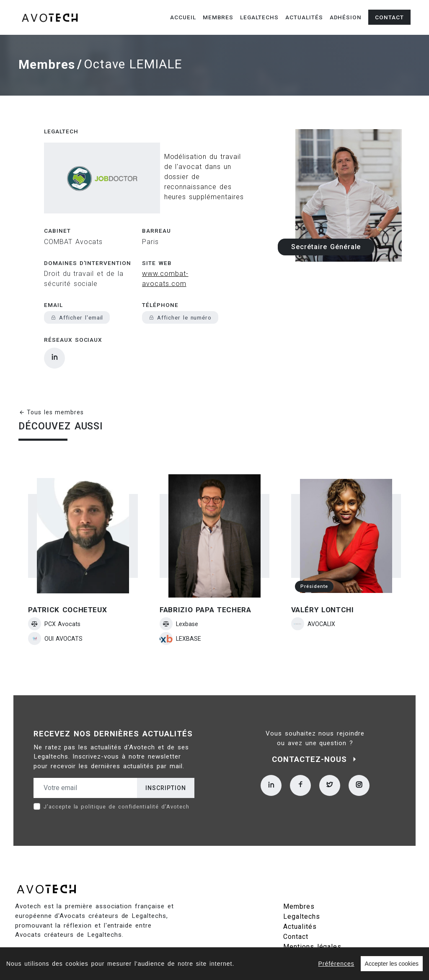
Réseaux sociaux (73, 317)
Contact (389, 17)
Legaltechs (259, 17)
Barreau (156, 208)
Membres (218, 17)
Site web (157, 240)
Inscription (166, 765)
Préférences (336, 964)
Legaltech (61, 129)
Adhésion (346, 17)
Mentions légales (312, 924)
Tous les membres (51, 390)
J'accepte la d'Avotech (116, 784)
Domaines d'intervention (88, 240)
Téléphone (160, 282)
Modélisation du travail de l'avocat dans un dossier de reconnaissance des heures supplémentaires (182, 164)
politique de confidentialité (120, 784)
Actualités (304, 17)
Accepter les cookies (392, 964)
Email (53, 282)
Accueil (183, 17)
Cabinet (57, 208)
